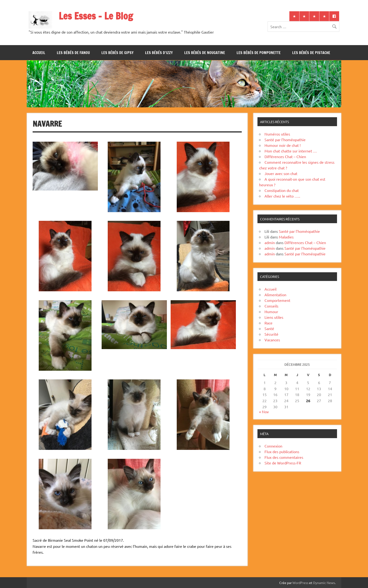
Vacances (272, 340)
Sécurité (271, 334)
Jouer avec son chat (281, 173)
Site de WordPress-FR (283, 463)
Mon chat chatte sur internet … (291, 151)
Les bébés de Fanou (73, 53)
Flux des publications (282, 452)
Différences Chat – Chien (285, 156)
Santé (269, 328)
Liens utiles (274, 317)
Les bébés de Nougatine (205, 53)
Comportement (277, 300)
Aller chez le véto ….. (282, 196)
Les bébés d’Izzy (159, 53)
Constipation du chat (282, 190)
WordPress (300, 583)
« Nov (264, 412)
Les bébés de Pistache (311, 53)
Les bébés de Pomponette (259, 53)
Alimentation (275, 295)
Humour (271, 312)
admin (270, 242)
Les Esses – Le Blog (96, 16)
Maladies (286, 237)
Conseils (271, 306)
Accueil (39, 53)
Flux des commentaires (284, 457)
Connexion (273, 446)
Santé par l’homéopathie (285, 140)
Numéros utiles (277, 134)
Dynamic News (324, 583)
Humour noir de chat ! (283, 145)
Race (268, 323)
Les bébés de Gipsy (117, 53)
